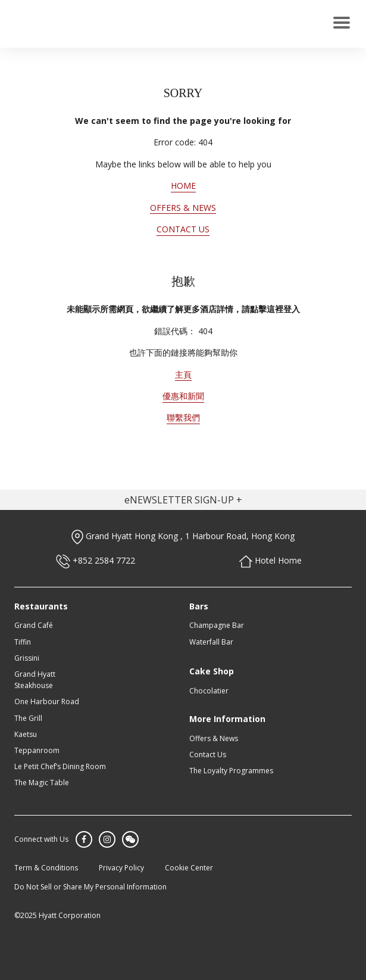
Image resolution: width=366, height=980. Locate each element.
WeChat (130, 839)
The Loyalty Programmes (231, 771)
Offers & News (214, 738)
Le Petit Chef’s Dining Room (60, 766)
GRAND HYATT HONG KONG (63, 24)
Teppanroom (37, 750)
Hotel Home (270, 560)
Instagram (107, 839)
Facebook (84, 839)
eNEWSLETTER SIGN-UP (179, 500)
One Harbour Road (47, 701)
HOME (183, 186)
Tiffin (23, 642)
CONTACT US (183, 229)
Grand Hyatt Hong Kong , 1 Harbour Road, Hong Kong (183, 536)
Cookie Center (189, 868)
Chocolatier (209, 691)
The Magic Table (42, 783)
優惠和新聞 (183, 396)
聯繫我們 (183, 417)
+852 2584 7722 (96, 560)
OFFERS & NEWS (183, 208)
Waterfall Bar (211, 642)
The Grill (28, 718)
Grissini (27, 658)
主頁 (183, 374)
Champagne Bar (217, 625)
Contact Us (208, 755)
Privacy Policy (121, 868)
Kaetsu (26, 734)
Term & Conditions (46, 868)
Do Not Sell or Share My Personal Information (90, 887)
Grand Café (34, 625)
